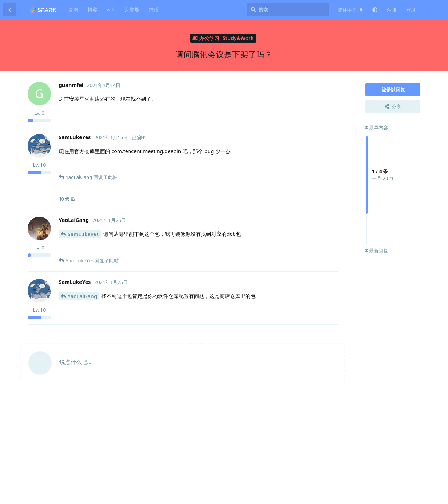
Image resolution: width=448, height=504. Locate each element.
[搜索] (288, 10)
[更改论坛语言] (350, 10)
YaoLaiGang (82, 296)
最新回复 (377, 251)
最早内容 (377, 127)
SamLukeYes (83, 234)
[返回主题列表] (10, 10)
